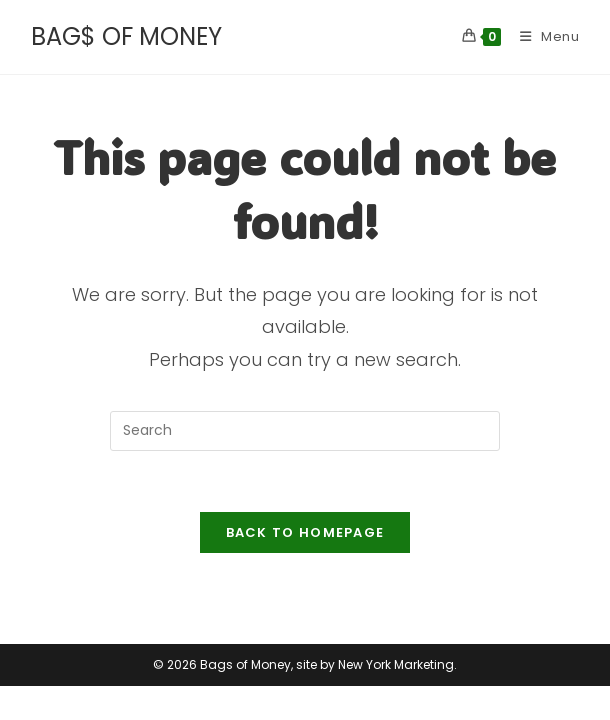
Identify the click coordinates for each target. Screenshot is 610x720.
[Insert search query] (305, 431)
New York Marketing (396, 698)
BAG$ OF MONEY (126, 36)
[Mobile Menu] (542, 36)
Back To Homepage (305, 532)
